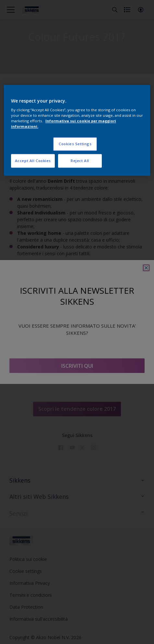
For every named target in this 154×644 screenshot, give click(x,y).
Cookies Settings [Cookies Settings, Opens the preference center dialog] (75, 144)
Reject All (80, 161)
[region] (77, 130)
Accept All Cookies (33, 161)
